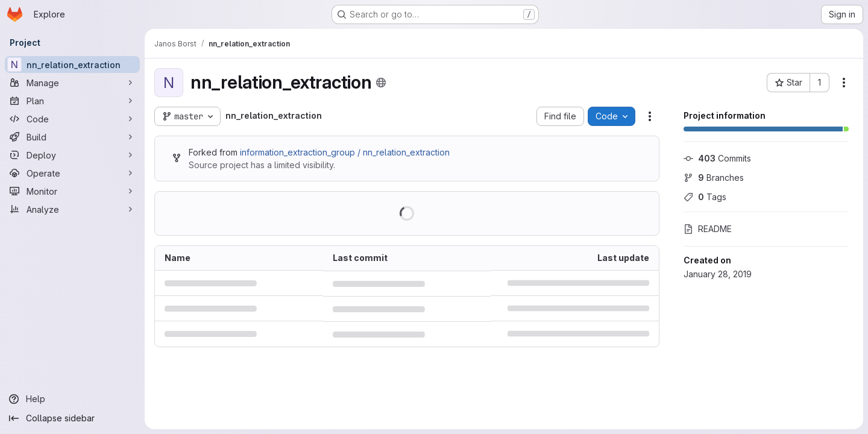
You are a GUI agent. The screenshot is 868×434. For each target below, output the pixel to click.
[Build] (72, 137)
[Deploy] (72, 155)
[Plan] (72, 101)
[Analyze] (72, 209)
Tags (705, 197)
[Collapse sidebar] (72, 418)
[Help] (72, 399)
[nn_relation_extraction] (72, 64)
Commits (717, 158)
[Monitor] (72, 191)
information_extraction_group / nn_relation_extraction (345, 152)
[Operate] (72, 173)
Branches (714, 178)
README (708, 229)
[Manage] (72, 83)
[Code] (72, 119)
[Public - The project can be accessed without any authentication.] (381, 83)
